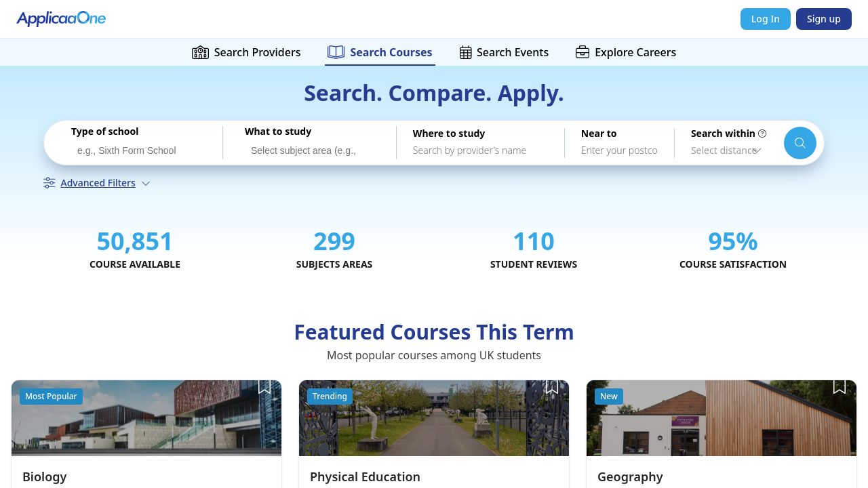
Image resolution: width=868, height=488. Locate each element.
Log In (766, 19)
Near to (599, 134)
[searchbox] (142, 151)
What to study (278, 131)
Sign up (824, 19)
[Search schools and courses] (800, 143)
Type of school (105, 131)
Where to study (449, 134)
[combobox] (139, 149)
